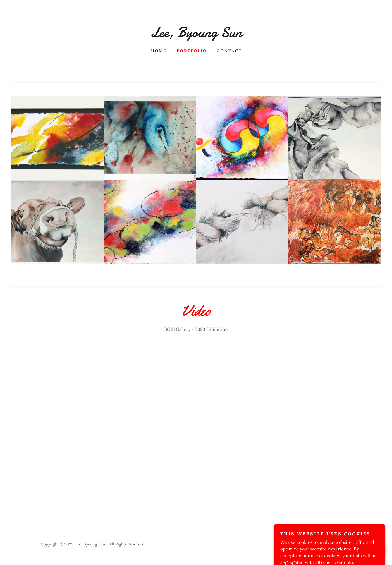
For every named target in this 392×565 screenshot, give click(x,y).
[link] (196, 35)
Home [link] (159, 51)
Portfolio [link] (192, 51)
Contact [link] (230, 51)
